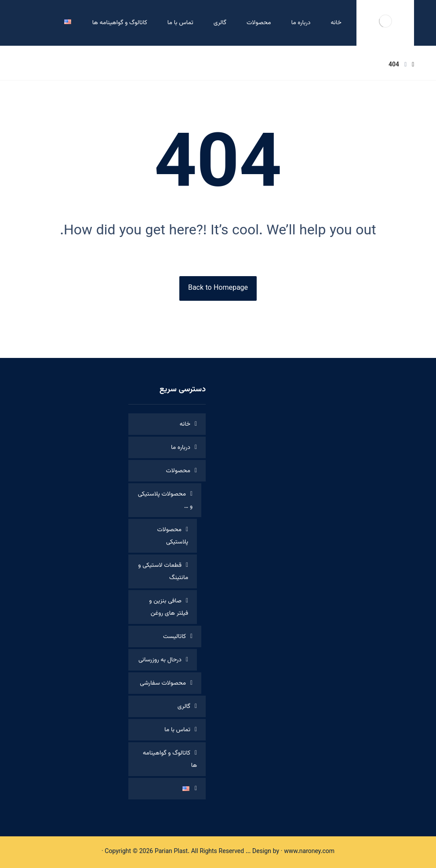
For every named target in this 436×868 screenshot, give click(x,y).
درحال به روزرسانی (160, 660)
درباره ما (181, 448)
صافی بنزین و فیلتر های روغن (169, 607)
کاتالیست (174, 637)
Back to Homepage (218, 288)
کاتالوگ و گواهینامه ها (170, 759)
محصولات (178, 471)
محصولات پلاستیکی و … (165, 500)
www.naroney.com (309, 852)
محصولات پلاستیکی (173, 536)
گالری (184, 707)
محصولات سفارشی (163, 683)
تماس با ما (177, 730)
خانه (185, 424)
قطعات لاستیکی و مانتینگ (163, 572)
